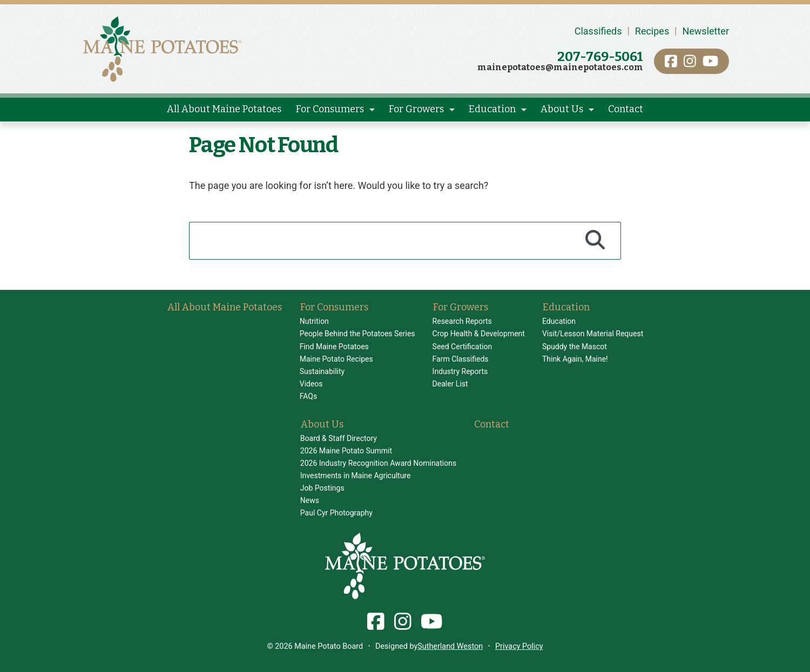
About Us (562, 109)
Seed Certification (463, 347)
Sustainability (322, 371)
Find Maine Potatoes (334, 347)
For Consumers (330, 109)
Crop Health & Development (479, 334)
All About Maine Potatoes (224, 109)
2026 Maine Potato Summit (346, 451)
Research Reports (462, 321)
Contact (626, 109)
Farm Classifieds (461, 359)
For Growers (416, 109)
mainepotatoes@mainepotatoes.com (560, 67)
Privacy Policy (519, 646)
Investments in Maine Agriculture (356, 476)
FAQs (309, 396)
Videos (311, 384)
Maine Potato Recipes (336, 359)
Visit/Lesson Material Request (593, 334)
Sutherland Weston (450, 646)
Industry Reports (460, 371)
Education (492, 109)
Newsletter (706, 31)
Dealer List (450, 384)
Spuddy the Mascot (575, 347)
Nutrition (314, 321)
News (310, 500)
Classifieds (598, 31)
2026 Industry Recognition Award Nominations (378, 463)
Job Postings (322, 488)
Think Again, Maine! (575, 359)
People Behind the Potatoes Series (357, 334)
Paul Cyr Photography (336, 513)
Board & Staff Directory (339, 438)
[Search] (595, 241)
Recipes (652, 31)
